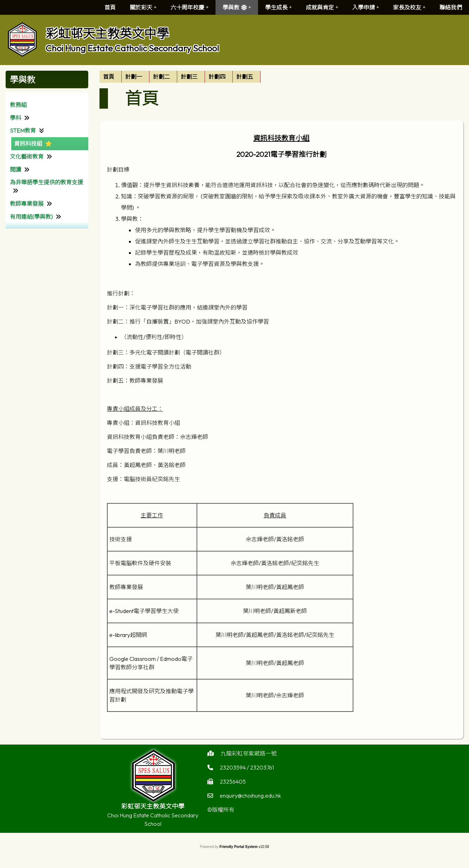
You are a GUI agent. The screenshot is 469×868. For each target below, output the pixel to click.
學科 (15, 118)
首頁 (110, 7)
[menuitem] (111, 77)
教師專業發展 (27, 204)
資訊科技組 (28, 143)
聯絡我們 (451, 7)
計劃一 (134, 77)
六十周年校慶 (189, 7)
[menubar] (180, 77)
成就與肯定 (322, 7)
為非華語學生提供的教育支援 (46, 182)
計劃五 (245, 77)
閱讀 (15, 170)
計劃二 (161, 77)
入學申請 (366, 7)
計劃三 (189, 77)
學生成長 (278, 7)
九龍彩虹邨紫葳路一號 (249, 756)
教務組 (18, 105)
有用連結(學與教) (31, 217)
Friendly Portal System (239, 847)
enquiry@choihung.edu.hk (250, 798)
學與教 (237, 7)
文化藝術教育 (27, 157)
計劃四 (217, 77)
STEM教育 (23, 130)
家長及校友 (409, 7)
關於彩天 (143, 7)
